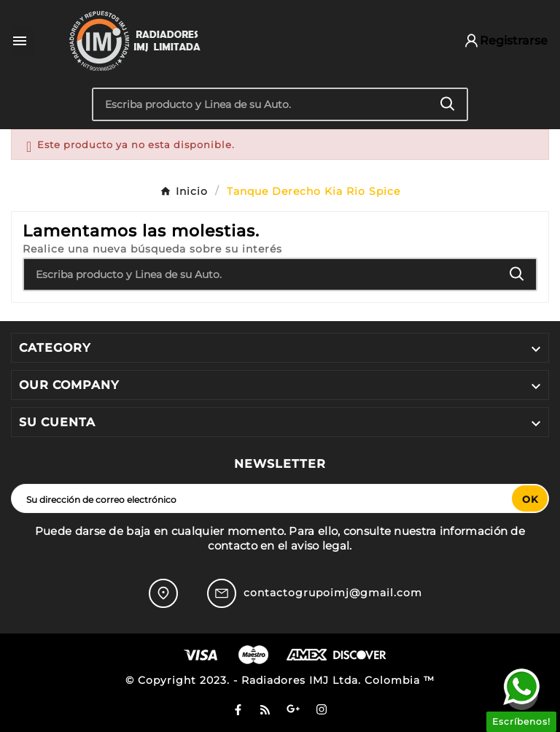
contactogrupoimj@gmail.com (333, 593)
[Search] (448, 104)
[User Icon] (499, 41)
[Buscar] (261, 104)
